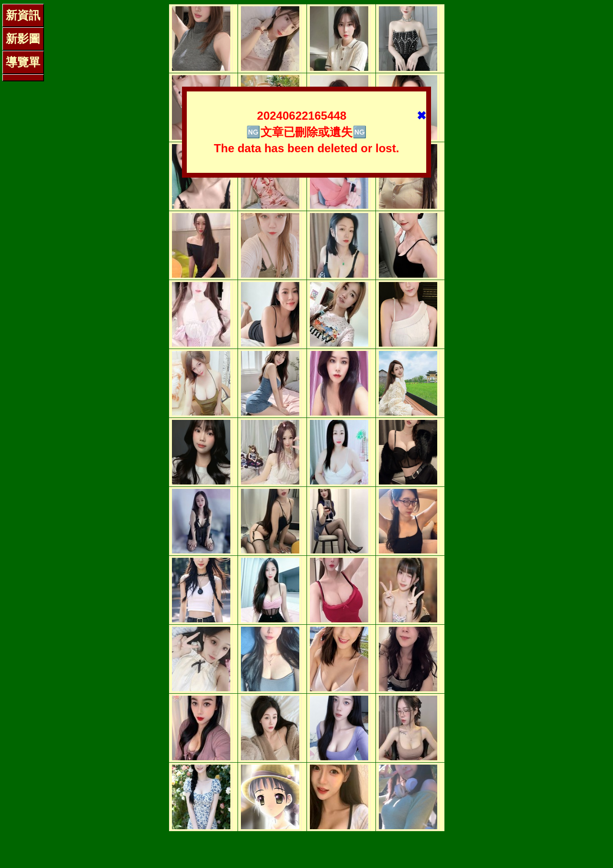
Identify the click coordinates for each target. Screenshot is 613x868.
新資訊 (23, 15)
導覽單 (23, 62)
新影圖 (23, 39)
